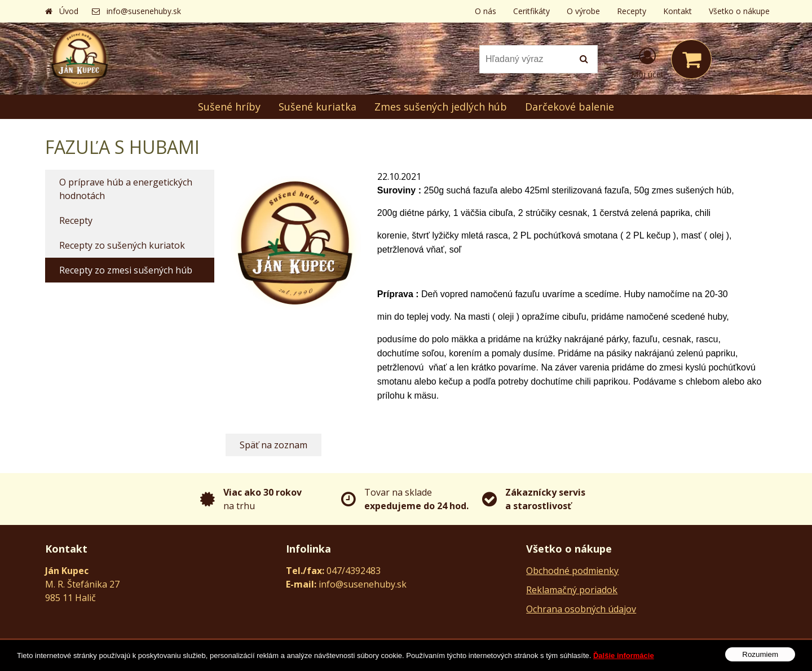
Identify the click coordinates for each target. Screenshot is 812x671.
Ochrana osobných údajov (581, 609)
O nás (486, 11)
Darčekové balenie (570, 107)
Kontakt (678, 11)
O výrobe (583, 11)
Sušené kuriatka (317, 107)
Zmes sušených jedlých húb (441, 107)
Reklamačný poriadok (572, 590)
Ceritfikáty (531, 11)
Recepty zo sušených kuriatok (122, 245)
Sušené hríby (229, 107)
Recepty (632, 11)
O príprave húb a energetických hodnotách (126, 189)
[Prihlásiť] (647, 61)
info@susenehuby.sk (144, 11)
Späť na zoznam (273, 445)
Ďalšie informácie (624, 662)
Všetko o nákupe (739, 11)
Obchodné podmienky (572, 571)
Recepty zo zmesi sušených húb (126, 270)
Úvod (69, 11)
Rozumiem (760, 661)
